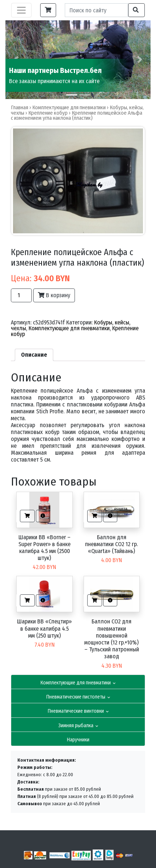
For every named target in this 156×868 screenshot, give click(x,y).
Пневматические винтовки (78, 711)
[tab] (34, 355)
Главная (20, 107)
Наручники (78, 740)
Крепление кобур (48, 113)
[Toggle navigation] (21, 10)
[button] (140, 60)
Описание (34, 355)
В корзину (54, 295)
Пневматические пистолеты (78, 697)
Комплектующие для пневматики (78, 683)
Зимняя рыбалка (78, 726)
